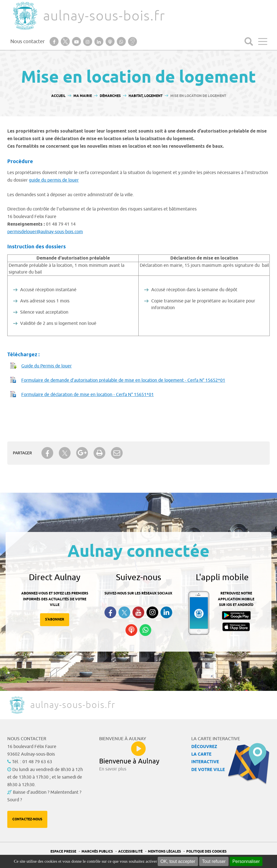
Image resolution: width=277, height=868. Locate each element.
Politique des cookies (206, 852)
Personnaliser (246, 861)
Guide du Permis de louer (46, 366)
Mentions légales (164, 852)
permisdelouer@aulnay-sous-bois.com (45, 232)
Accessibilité (130, 852)
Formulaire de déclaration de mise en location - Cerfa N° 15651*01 (88, 395)
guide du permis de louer (54, 180)
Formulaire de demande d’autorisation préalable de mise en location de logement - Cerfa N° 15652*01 (123, 380)
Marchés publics (97, 852)
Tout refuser (214, 861)
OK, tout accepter (178, 861)
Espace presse (63, 852)
